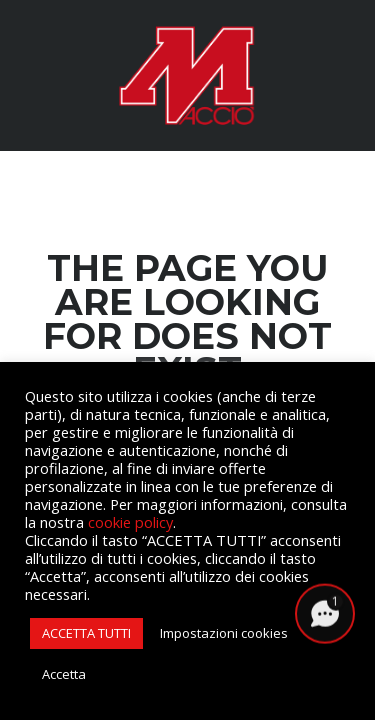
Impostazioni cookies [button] (224, 633)
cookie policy (130, 522)
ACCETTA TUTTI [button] (86, 633)
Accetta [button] (64, 674)
